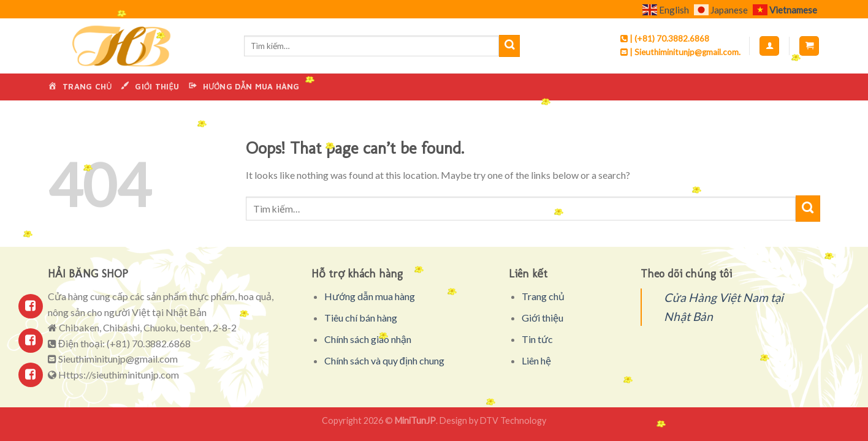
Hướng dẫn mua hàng (370, 296)
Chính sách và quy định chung (384, 360)
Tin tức (537, 339)
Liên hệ (536, 360)
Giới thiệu (542, 318)
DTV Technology (513, 420)
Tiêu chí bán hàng (361, 318)
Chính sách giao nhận (368, 339)
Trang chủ (543, 296)
